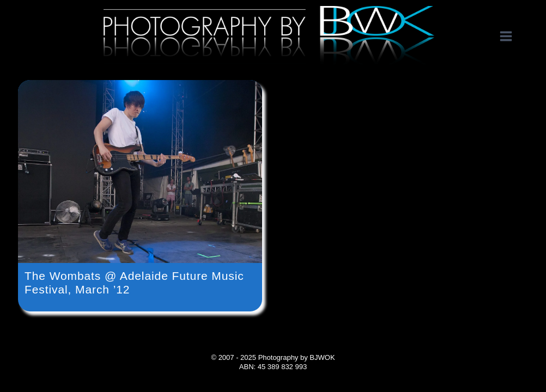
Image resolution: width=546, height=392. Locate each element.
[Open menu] (511, 36)
